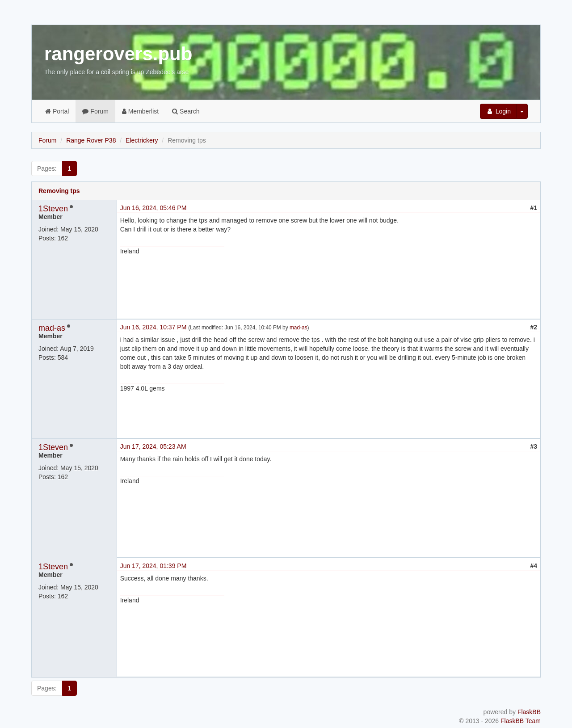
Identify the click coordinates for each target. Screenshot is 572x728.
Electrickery (142, 140)
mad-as (52, 328)
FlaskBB (529, 712)
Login (498, 111)
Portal (57, 111)
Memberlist (140, 111)
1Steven (53, 209)
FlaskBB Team (521, 721)
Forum (95, 111)
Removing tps (59, 191)
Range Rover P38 (91, 140)
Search (186, 111)
